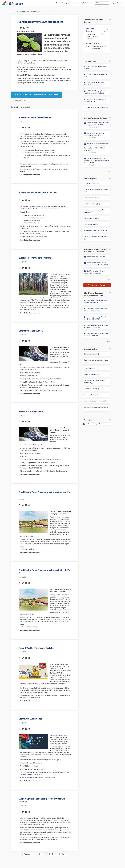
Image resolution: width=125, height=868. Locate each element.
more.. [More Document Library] (109, 279)
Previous (27, 854)
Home (16, 12)
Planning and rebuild (90, 218)
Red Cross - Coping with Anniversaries (97, 424)
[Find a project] (67, 3)
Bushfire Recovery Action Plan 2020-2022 (38, 193)
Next (64, 854)
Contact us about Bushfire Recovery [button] (97, 21)
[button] (18, 28)
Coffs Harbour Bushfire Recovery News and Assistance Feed (36, 95)
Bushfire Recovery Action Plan (96, 257)
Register (120, 3)
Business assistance (90, 183)
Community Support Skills (30, 719)
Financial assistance (90, 198)
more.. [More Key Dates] (109, 171)
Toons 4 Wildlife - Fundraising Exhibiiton (36, 648)
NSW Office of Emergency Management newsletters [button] (97, 294)
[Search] (102, 3)
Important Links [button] (97, 61)
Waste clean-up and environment (94, 230)
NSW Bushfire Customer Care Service (55, 78)
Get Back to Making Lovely (31, 331)
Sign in (114, 3)
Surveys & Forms (20, 101)
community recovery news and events (96, 236)
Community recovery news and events (96, 190)
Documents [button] (97, 420)
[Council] (76, 3)
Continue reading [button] (38, 83)
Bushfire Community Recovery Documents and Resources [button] (97, 251)
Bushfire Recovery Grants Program (35, 258)
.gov (39, 774)
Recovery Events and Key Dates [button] (97, 118)
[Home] (58, 3)
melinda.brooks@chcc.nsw (29, 774)
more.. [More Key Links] (109, 342)
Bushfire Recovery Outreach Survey (35, 118)
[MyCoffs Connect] (86, 3)
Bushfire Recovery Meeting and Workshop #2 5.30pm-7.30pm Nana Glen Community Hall (97, 161)
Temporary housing (90, 224)
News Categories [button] (97, 179)
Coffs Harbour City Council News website (97, 108)
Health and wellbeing (91, 204)
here (25, 226)
